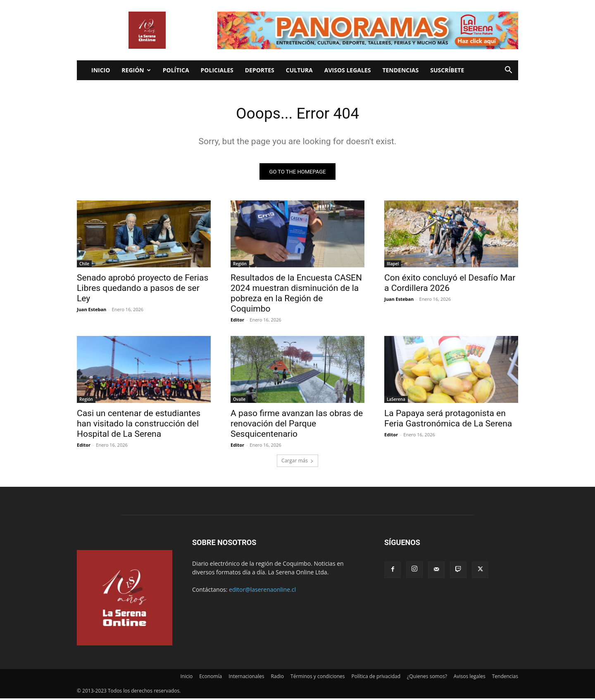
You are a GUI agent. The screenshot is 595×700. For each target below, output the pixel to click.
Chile (84, 265)
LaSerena (396, 401)
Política (176, 70)
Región (136, 70)
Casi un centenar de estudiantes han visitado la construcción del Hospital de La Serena (139, 425)
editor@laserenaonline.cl (262, 591)
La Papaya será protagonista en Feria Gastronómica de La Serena (448, 420)
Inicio (101, 70)
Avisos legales (348, 70)
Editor (237, 321)
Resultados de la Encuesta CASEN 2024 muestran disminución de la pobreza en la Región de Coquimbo (296, 295)
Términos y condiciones (318, 678)
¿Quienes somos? (427, 678)
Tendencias (400, 70)
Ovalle (239, 401)
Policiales (217, 70)
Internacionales (246, 678)
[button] (508, 71)
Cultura (299, 70)
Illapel (393, 265)
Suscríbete (447, 70)
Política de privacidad (376, 678)
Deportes (260, 70)
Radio (277, 678)
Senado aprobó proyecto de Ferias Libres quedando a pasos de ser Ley (143, 290)
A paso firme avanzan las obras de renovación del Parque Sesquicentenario (297, 425)
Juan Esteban (92, 311)
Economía (211, 678)
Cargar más (297, 462)
